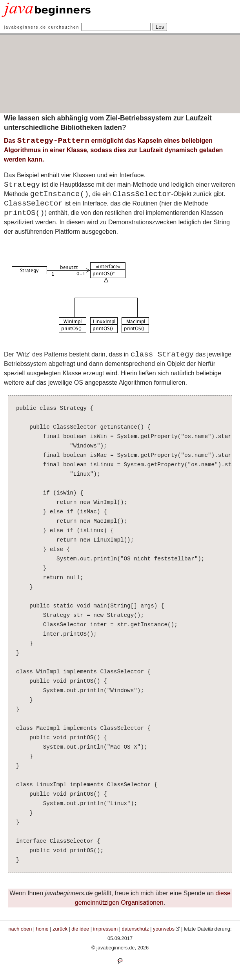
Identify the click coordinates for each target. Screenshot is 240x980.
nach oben (20, 929)
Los (160, 27)
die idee (80, 929)
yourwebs (164, 929)
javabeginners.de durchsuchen (42, 27)
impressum (106, 929)
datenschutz (135, 929)
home (42, 929)
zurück (60, 929)
